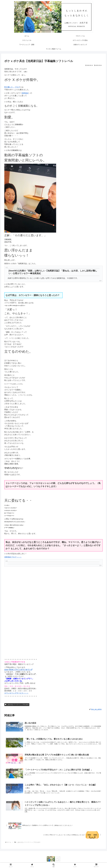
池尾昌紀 (25, 93)
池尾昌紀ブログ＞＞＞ (13, 557)
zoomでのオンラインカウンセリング (18, 670)
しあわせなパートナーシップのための (17, 705)
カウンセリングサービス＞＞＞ (16, 693)
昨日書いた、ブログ (12, 87)
